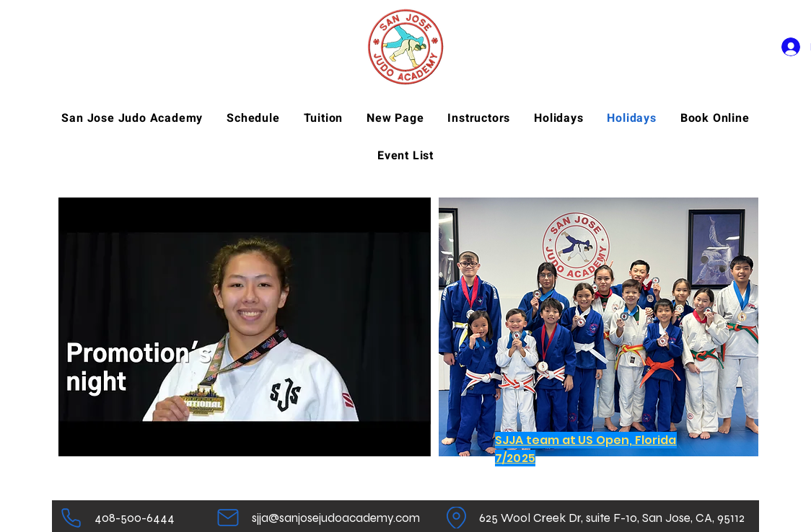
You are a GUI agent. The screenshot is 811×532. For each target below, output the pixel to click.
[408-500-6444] (134, 518)
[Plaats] (456, 518)
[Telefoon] (71, 518)
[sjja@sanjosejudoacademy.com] (336, 518)
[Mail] (228, 518)
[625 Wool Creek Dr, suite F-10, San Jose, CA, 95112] (611, 518)
